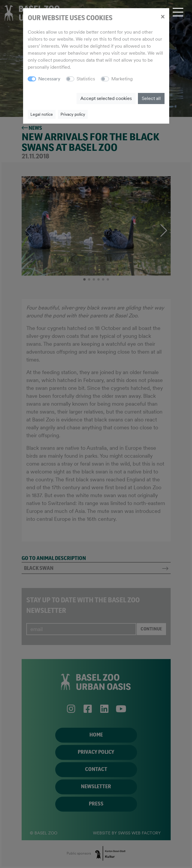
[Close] (163, 16)
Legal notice (42, 114)
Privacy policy (73, 114)
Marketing (122, 79)
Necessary (49, 79)
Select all (151, 98)
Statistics (86, 79)
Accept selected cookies (106, 98)
